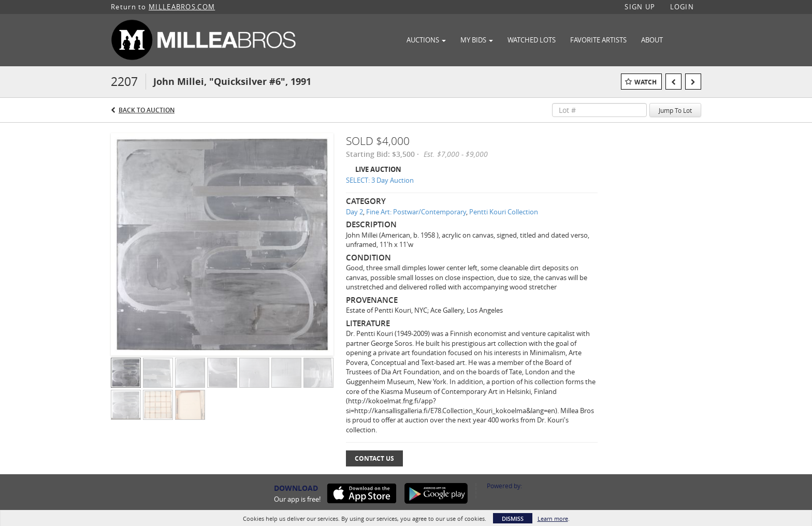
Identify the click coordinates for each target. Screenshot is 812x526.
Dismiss (513, 518)
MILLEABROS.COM (182, 7)
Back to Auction (147, 110)
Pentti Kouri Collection (504, 212)
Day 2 (354, 212)
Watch (646, 82)
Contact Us (374, 458)
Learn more (553, 518)
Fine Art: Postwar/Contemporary (416, 212)
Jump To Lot (675, 110)
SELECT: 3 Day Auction (380, 180)
